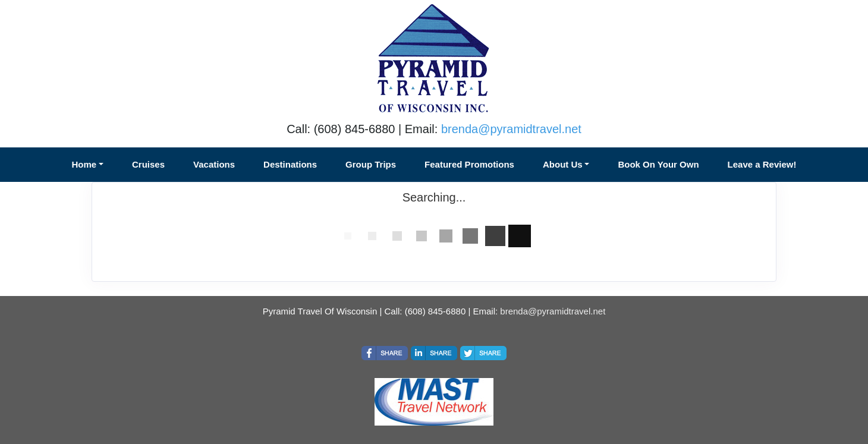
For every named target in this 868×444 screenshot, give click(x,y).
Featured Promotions (469, 164)
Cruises (148, 164)
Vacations (214, 164)
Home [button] (84, 164)
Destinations (290, 164)
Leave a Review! (762, 164)
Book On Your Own (658, 164)
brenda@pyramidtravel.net (511, 129)
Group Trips (371, 164)
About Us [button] (563, 164)
